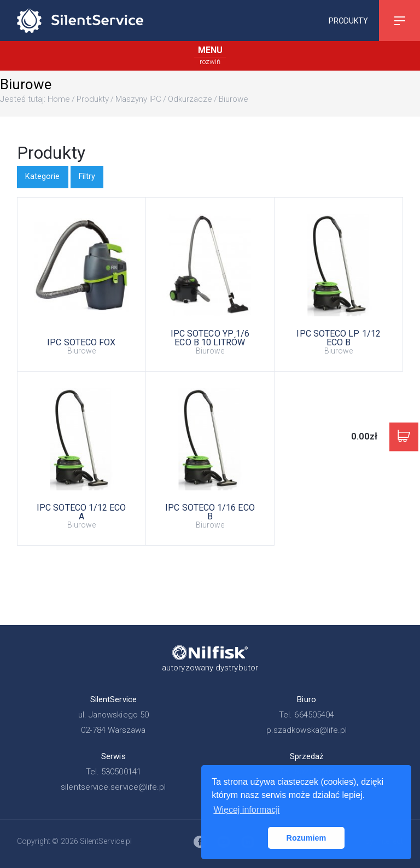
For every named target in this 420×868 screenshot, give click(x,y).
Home (59, 99)
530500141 (121, 772)
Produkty (348, 20)
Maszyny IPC (138, 99)
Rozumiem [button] (307, 838)
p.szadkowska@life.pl (307, 730)
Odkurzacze (190, 99)
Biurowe (234, 99)
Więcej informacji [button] (246, 810)
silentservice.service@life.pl (113, 787)
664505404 (314, 715)
